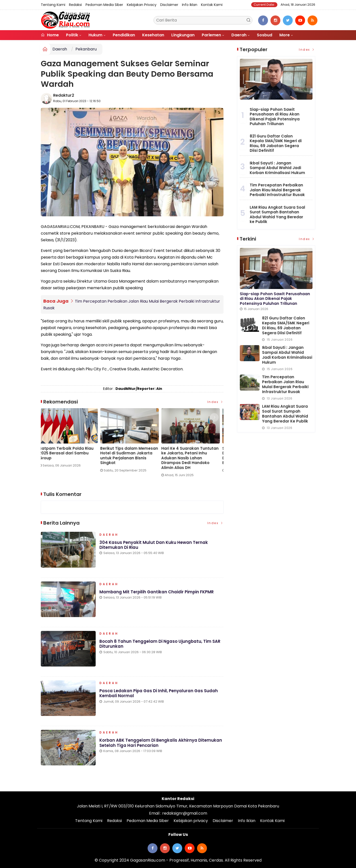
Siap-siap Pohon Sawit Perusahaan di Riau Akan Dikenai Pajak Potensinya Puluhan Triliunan (275, 117)
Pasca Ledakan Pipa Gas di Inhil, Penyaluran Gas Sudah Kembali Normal (159, 695)
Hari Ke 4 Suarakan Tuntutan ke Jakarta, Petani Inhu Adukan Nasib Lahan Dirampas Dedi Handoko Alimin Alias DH (192, 458)
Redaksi (75, 5)
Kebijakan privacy (142, 5)
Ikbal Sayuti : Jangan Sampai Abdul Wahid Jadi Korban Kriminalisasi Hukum (277, 168)
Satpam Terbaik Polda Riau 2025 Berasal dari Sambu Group (68, 453)
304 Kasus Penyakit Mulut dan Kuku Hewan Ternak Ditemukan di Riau (154, 546)
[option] (71, 440)
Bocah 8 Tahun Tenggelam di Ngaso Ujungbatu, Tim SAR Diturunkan (160, 645)
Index (216, 402)
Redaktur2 (64, 95)
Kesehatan (153, 35)
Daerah (239, 35)
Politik (72, 35)
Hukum (95, 35)
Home (50, 35)
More (285, 35)
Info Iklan (190, 5)
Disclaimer (169, 5)
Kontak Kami (212, 5)
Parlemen (211, 35)
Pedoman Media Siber (104, 5)
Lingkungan (183, 35)
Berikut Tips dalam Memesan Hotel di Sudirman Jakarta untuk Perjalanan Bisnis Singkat (131, 455)
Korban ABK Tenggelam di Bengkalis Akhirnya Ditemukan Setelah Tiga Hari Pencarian (161, 744)
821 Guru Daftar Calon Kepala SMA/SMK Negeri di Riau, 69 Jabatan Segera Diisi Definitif (276, 143)
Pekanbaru (86, 49)
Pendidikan (124, 35)
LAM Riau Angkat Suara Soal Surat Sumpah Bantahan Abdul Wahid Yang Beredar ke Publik (277, 215)
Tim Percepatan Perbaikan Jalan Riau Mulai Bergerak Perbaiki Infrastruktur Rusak (277, 190)
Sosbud (265, 35)
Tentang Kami (53, 5)
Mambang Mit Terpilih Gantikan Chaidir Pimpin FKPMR (157, 593)
